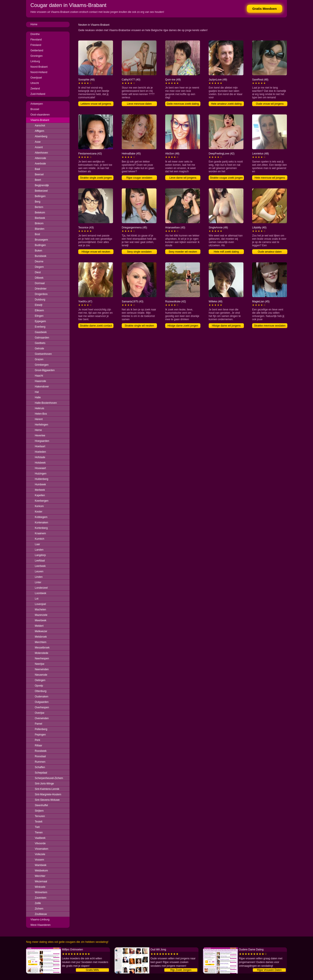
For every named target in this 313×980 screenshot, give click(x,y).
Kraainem (40, 533)
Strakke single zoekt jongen (96, 178)
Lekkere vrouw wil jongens (96, 104)
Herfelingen (41, 425)
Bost (37, 234)
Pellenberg (41, 729)
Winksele (40, 887)
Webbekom (41, 871)
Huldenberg (42, 479)
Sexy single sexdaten (139, 252)
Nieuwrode (41, 675)
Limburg (35, 61)
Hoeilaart (40, 446)
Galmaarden (42, 338)
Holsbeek (40, 463)
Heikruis (39, 408)
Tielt (37, 827)
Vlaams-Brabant (40, 120)
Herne (38, 430)
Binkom (39, 223)
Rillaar (38, 745)
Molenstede (42, 653)
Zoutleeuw (41, 914)
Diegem (39, 267)
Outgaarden (42, 702)
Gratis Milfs (92, 970)
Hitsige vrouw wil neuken (96, 252)
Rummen (40, 762)
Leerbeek (40, 566)
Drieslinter (41, 289)
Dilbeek (39, 278)
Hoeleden (40, 452)
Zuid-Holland (38, 94)
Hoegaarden (42, 441)
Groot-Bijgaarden (45, 370)
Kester (39, 512)
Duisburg (40, 300)
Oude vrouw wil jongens (270, 104)
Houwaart (40, 468)
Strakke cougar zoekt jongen (226, 178)
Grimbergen (42, 365)
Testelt (39, 822)
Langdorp (40, 555)
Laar (37, 544)
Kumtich (39, 539)
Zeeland (35, 89)
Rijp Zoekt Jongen (181, 970)
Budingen (40, 245)
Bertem (39, 207)
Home (34, 24)
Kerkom (39, 506)
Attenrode (40, 158)
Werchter (40, 876)
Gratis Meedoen (265, 9)
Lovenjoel (40, 604)
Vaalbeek (40, 838)
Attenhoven (41, 153)
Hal (37, 392)
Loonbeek (41, 593)
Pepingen (40, 735)
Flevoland (36, 40)
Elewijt (39, 305)
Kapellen (40, 495)
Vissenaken (42, 849)
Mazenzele (41, 615)
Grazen (39, 359)
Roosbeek (41, 751)
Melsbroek (41, 637)
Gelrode (39, 348)
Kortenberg (41, 528)
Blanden (40, 229)
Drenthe (35, 34)
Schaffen (40, 767)
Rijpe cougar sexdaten (139, 178)
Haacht (39, 376)
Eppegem (40, 321)
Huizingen (41, 474)
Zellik (38, 903)
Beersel (39, 174)
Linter (38, 582)
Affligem (39, 131)
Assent (39, 147)
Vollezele (40, 854)
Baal (37, 169)
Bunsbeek (41, 256)
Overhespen (42, 707)
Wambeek (41, 865)
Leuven (39, 571)
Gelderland (37, 50)
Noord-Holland (39, 72)
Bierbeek (40, 218)
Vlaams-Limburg (40, 920)
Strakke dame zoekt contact (96, 326)
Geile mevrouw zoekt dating (183, 104)
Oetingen (40, 680)
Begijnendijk (42, 185)
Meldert (39, 626)
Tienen (39, 833)
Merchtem (41, 642)
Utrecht (35, 83)
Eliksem (39, 310)
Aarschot (40, 126)
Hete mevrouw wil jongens (270, 178)
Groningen (37, 56)
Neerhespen (42, 658)
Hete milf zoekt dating (226, 252)
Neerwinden (42, 669)
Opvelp (39, 686)
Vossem (39, 860)
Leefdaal (40, 561)
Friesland (36, 45)
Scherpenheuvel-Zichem (49, 778)
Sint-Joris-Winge (44, 784)
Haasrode (40, 381)
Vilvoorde (40, 843)
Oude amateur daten (270, 252)
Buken (38, 251)
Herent (39, 419)
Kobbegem (41, 517)
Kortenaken (41, 523)
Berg (37, 202)
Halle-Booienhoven (46, 403)
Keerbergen (42, 501)
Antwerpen (37, 104)
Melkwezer (41, 631)
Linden (39, 577)
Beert (38, 180)
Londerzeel (41, 588)
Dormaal (40, 283)
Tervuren (40, 816)
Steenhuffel (41, 805)
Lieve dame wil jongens (183, 178)
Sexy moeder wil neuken (183, 252)
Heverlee (40, 436)
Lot (37, 599)
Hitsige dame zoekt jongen (183, 326)
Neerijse (40, 664)
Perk (37, 740)
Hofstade (40, 457)
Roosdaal (40, 756)
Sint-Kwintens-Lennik (47, 789)
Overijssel (36, 78)
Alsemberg (41, 136)
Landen (39, 550)
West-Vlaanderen (41, 925)
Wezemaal (41, 881)
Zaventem (41, 898)
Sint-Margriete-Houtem (48, 794)
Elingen (39, 316)
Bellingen (40, 196)
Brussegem (41, 240)
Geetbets (40, 343)
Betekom (40, 213)
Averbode (40, 164)
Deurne (39, 261)
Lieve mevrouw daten (139, 104)
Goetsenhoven (43, 354)
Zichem (39, 909)
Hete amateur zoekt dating (226, 104)
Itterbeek (40, 490)
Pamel (38, 724)
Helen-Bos (41, 414)
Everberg (40, 327)
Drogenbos (41, 294)
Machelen (40, 610)
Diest (38, 272)
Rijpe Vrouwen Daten (269, 970)
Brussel (35, 109)
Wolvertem (41, 892)
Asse (38, 142)
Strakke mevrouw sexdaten (270, 326)
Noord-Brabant (39, 67)
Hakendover (42, 387)
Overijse (40, 713)
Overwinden (42, 718)
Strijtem (39, 811)
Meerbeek (41, 620)
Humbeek (40, 484)
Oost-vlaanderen (40, 115)
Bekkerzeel (41, 191)
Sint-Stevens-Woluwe (47, 800)
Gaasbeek (41, 332)
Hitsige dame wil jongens (226, 326)
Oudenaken (42, 697)
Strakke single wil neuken (139, 326)
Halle (38, 397)
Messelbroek (42, 648)
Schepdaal (41, 773)
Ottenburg (41, 691)
